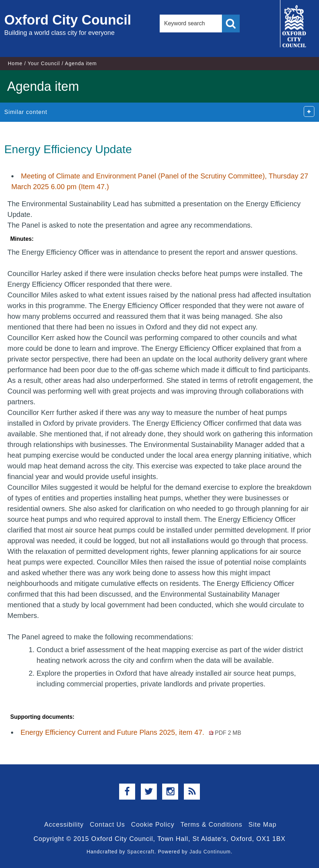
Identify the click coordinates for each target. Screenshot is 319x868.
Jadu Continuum (210, 852)
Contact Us (107, 825)
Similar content (26, 112)
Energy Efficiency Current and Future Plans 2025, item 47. (131, 732)
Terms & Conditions (212, 825)
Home (15, 63)
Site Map (263, 825)
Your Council (44, 63)
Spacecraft (141, 852)
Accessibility (64, 825)
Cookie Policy (153, 825)
